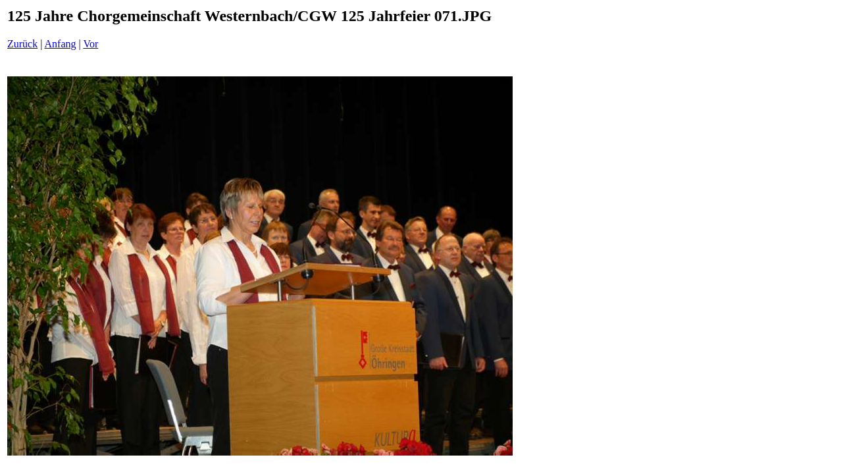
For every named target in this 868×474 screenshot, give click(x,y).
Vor (90, 44)
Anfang (61, 44)
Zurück (22, 44)
